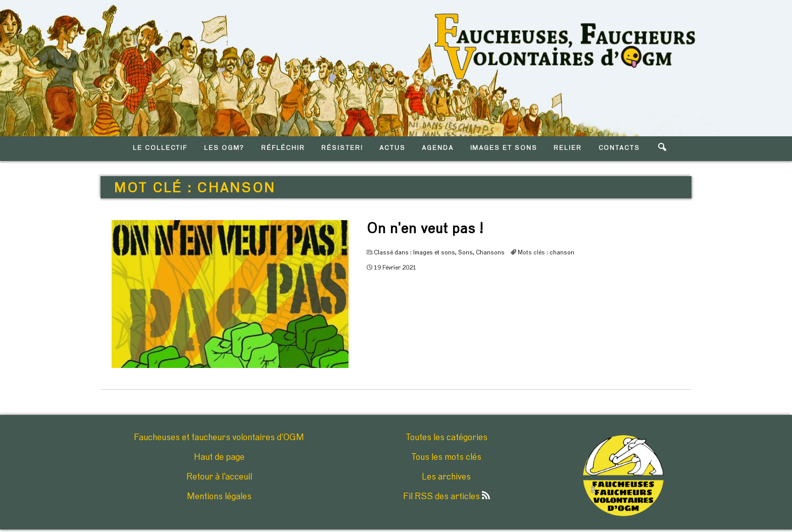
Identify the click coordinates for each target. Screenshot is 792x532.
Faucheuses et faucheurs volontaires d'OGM (219, 438)
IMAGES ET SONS (504, 148)
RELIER (568, 148)
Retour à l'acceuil (219, 477)
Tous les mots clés (446, 457)
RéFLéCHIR (283, 148)
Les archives (446, 477)
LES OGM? (225, 148)
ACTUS (392, 148)
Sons (465, 252)
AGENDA (438, 148)
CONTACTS (620, 148)
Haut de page (219, 457)
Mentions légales (219, 497)
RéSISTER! (342, 148)
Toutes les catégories (447, 438)
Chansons (490, 252)
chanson (562, 252)
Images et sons (434, 252)
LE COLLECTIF (160, 148)
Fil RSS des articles (447, 497)
